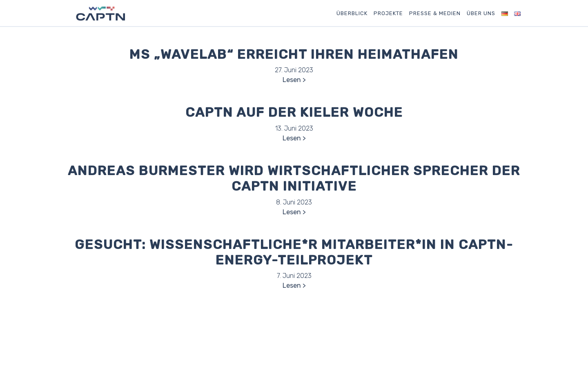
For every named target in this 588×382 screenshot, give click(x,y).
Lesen (292, 80)
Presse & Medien (435, 13)
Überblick (352, 13)
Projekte (388, 13)
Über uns (481, 13)
